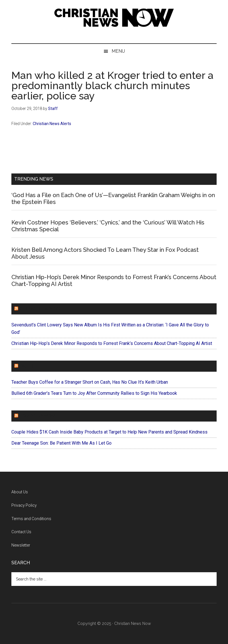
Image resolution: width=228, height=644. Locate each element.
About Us (20, 492)
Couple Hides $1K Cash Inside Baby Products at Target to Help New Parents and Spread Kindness (109, 432)
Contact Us (21, 532)
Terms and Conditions (31, 519)
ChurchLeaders (40, 309)
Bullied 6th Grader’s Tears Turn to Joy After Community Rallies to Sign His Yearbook (94, 393)
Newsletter (21, 545)
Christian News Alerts (52, 124)
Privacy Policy (24, 505)
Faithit (28, 366)
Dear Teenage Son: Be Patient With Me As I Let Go (61, 443)
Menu (118, 51)
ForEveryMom (37, 416)
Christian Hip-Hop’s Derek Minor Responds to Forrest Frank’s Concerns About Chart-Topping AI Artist (112, 343)
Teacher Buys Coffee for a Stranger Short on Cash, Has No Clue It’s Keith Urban (90, 382)
